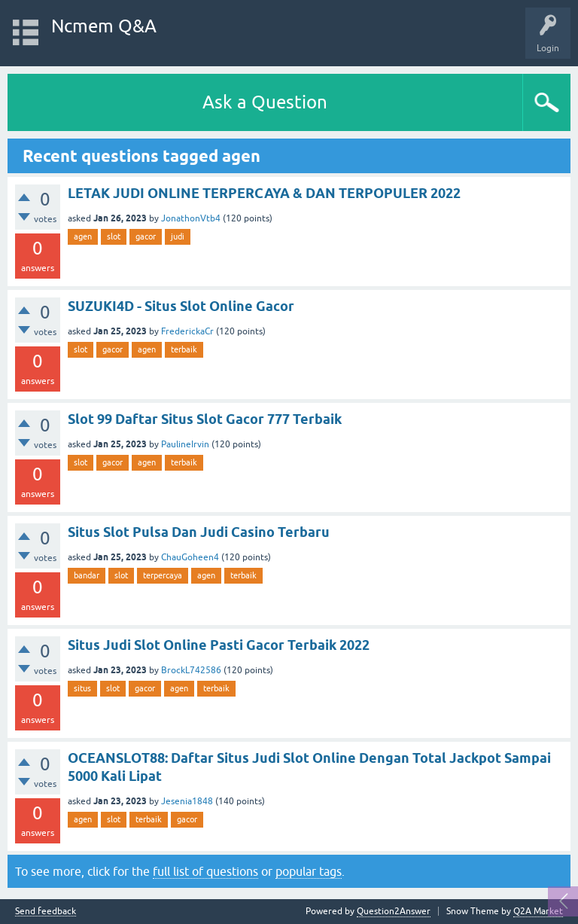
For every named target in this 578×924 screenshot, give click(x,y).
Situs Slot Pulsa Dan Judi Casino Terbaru (199, 532)
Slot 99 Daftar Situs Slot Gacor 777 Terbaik (205, 419)
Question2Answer (394, 911)
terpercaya (163, 575)
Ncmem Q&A (104, 26)
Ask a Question (265, 102)
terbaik (184, 349)
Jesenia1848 (187, 801)
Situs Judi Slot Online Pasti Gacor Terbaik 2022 (219, 645)
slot (114, 236)
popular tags (309, 871)
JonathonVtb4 (191, 218)
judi (178, 236)
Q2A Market (538, 911)
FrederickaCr (187, 331)
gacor (146, 236)
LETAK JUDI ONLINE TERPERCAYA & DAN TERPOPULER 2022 (264, 193)
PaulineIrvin (185, 444)
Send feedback (46, 912)
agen (83, 236)
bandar (87, 575)
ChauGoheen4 (190, 557)
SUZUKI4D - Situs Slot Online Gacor (181, 306)
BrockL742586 (191, 670)
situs (82, 688)
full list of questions (205, 871)
